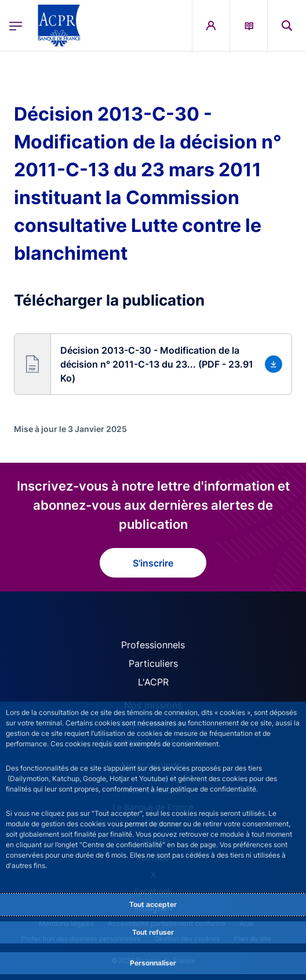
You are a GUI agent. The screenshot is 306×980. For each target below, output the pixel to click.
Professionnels (153, 645)
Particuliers (153, 663)
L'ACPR (153, 682)
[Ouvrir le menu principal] (16, 26)
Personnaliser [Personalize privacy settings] (153, 963)
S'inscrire (153, 563)
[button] (153, 364)
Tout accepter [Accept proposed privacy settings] (153, 904)
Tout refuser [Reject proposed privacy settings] (153, 932)
